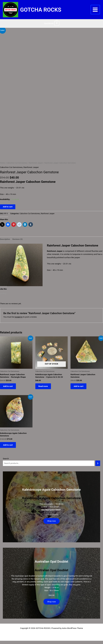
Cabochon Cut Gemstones (17, 166)
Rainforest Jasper (36, 166)
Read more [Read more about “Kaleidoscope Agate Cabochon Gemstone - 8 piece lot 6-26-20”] (44, 390)
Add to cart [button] (9, 390)
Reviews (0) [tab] (17, 242)
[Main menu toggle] (95, 11)
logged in (19, 320)
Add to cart (8, 210)
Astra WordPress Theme (72, 633)
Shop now (51, 525)
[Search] (98, 468)
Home (2, 166)
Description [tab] (5, 242)
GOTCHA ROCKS (49, 11)
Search (6, 463)
